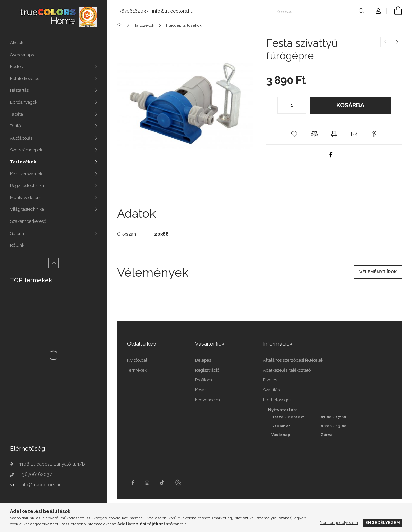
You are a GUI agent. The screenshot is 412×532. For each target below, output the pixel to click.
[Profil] (378, 11)
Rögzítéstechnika (27, 186)
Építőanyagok (24, 102)
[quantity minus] (283, 105)
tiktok (162, 483)
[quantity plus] (301, 105)
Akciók (17, 43)
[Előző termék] (385, 42)
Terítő (16, 126)
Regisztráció (207, 370)
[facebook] (331, 155)
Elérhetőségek (277, 400)
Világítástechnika (27, 209)
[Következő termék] (397, 42)
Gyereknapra (23, 55)
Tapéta (17, 114)
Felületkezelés (25, 78)
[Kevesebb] (54, 263)
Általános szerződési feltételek (293, 360)
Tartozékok (23, 162)
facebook (133, 483)
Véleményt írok (378, 272)
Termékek (137, 370)
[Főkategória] (121, 25)
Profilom (203, 380)
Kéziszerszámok (26, 174)
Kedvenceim (208, 400)
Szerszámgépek (26, 150)
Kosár (200, 390)
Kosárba (350, 105)
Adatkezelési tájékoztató (287, 370)
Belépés (203, 360)
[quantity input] (292, 105)
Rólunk (17, 245)
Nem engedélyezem (339, 522)
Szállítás (271, 390)
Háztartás (19, 90)
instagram (147, 483)
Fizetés (270, 380)
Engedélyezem (383, 522)
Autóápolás (21, 138)
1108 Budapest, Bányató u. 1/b (52, 464)
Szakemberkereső (28, 221)
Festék (17, 66)
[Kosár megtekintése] (394, 11)
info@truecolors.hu (41, 485)
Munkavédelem (26, 198)
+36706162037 (36, 474)
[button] (294, 134)
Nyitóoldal (137, 360)
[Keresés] (320, 11)
